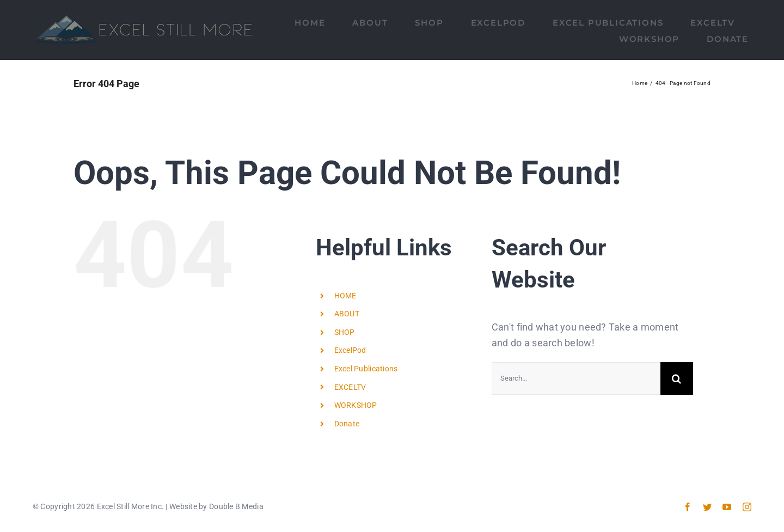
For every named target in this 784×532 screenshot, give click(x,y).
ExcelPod (350, 350)
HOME (345, 296)
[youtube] (727, 507)
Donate (347, 424)
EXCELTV (350, 387)
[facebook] (688, 507)
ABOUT (347, 314)
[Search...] (576, 378)
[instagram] (747, 507)
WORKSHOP (356, 405)
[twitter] (707, 507)
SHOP (345, 332)
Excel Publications (366, 369)
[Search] (677, 378)
